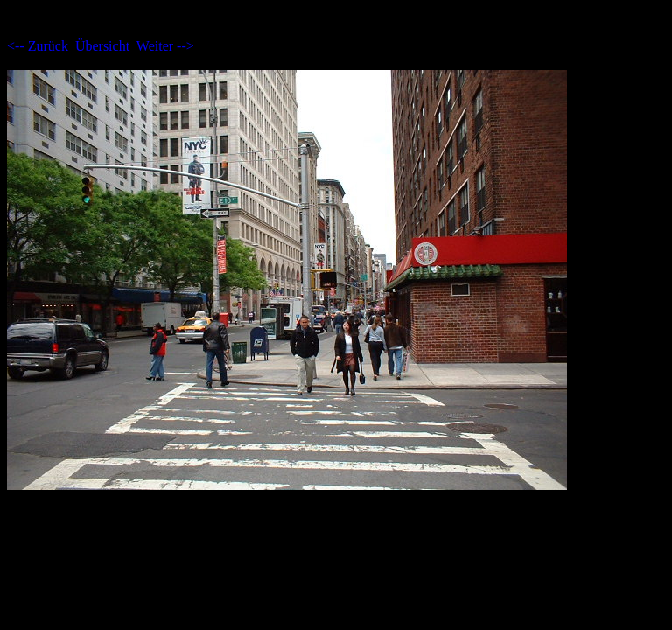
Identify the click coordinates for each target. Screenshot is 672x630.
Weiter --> (165, 46)
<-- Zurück (38, 46)
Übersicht (102, 46)
